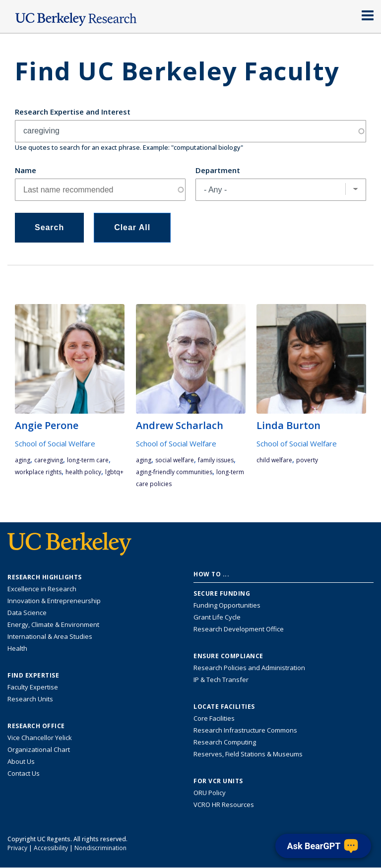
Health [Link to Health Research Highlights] (17, 648)
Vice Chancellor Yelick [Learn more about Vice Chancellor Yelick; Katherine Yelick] (40, 738)
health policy (83, 472)
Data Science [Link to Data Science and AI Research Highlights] (27, 613)
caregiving (49, 460)
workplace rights (38, 472)
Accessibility (51, 848)
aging (23, 460)
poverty (307, 460)
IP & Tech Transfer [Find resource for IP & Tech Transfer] (221, 680)
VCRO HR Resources (224, 805)
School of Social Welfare (55, 443)
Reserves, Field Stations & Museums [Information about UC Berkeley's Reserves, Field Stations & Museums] (248, 754)
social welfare (175, 460)
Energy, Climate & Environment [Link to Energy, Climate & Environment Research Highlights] (53, 624)
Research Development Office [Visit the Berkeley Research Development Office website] (239, 629)
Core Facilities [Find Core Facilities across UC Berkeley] (214, 718)
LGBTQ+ (114, 472)
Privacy (17, 848)
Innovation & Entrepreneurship (54, 601)
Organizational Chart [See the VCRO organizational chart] (39, 749)
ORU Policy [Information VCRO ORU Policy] (210, 793)
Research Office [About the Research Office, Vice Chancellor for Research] (36, 726)
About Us (21, 761)
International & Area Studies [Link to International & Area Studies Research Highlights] (50, 636)
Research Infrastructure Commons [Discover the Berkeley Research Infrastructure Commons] (245, 730)
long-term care (88, 460)
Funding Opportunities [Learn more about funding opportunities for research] (227, 605)
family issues (216, 460)
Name (26, 170)
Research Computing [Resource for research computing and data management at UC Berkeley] (225, 742)
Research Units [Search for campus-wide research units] (30, 699)
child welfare (274, 460)
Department (218, 170)
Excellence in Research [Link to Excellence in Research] (42, 589)
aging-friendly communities (174, 472)
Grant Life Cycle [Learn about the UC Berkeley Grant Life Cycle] (217, 617)
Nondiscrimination (100, 848)
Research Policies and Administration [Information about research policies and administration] (249, 668)
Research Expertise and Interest (73, 112)
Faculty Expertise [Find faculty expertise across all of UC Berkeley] (33, 687)
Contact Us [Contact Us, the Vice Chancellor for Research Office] (24, 773)
